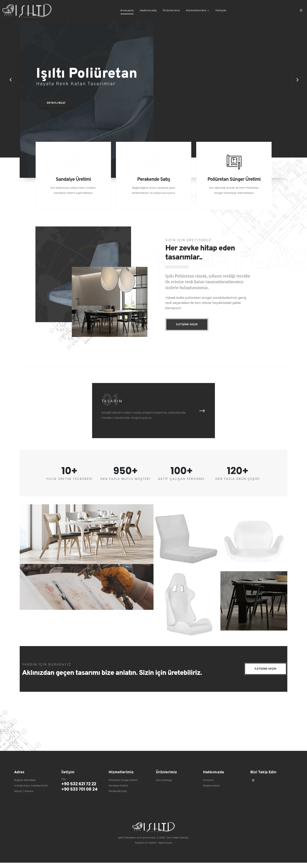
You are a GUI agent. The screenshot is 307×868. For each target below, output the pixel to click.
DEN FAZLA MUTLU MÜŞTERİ (126, 484)
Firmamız (209, 786)
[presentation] (202, 416)
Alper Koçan (165, 848)
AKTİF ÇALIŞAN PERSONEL (181, 484)
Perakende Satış (119, 797)
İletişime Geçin (212, 791)
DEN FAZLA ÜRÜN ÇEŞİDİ (238, 484)
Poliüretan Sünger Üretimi (124, 786)
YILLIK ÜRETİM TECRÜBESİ (69, 484)
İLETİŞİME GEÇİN (264, 675)
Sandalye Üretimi (119, 791)
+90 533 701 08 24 (81, 795)
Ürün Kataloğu (165, 786)
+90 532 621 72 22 (80, 789)
